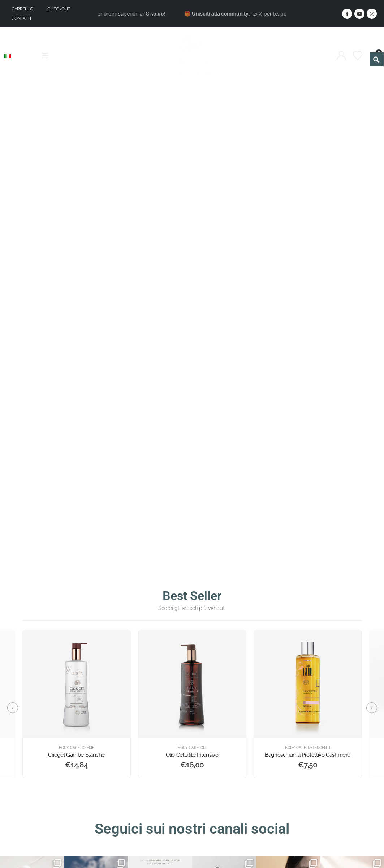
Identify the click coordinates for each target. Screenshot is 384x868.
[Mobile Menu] (48, 56)
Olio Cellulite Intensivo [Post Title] (192, 755)
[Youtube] (359, 14)
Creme (88, 748)
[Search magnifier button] (377, 59)
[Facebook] (347, 14)
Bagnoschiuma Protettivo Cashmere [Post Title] (308, 755)
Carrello (22, 9)
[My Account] (342, 56)
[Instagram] (372, 14)
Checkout (59, 9)
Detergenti (319, 748)
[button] (13, 708)
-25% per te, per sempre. (263, 14)
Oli (203, 748)
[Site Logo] (192, 56)
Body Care (69, 748)
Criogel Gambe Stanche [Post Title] (76, 755)
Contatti (21, 18)
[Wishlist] (358, 56)
